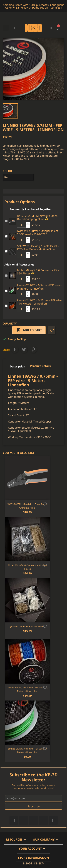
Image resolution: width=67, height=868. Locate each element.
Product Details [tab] (40, 366)
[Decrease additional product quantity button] (28, 226)
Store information (33, 858)
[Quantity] (7, 330)
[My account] (51, 28)
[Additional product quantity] (22, 225)
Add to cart (29, 330)
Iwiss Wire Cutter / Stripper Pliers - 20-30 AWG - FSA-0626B (38, 232)
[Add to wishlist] (45, 504)
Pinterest (33, 349)
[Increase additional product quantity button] (28, 223)
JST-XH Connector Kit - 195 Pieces (27, 626)
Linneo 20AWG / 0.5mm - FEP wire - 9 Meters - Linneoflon (39, 287)
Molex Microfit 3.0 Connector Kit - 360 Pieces (38, 272)
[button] (15, 28)
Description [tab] (18, 366)
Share (15, 349)
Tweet (24, 349)
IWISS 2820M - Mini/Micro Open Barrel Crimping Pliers (37, 217)
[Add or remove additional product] (6, 221)
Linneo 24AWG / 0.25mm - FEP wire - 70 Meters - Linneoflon (39, 302)
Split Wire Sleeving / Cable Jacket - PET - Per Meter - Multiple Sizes (38, 248)
